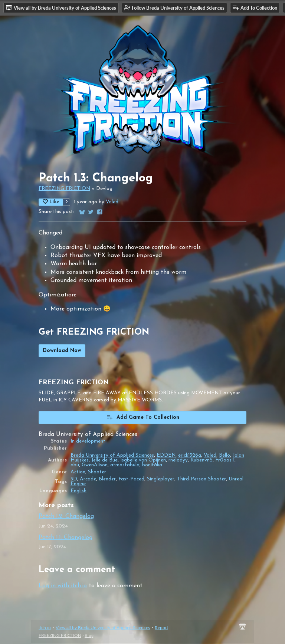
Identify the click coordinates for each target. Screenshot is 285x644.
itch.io (45, 628)
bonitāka (152, 466)
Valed (112, 203)
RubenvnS (202, 461)
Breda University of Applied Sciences (112, 456)
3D (74, 480)
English (78, 492)
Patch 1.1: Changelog (65, 538)
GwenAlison (95, 466)
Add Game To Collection (143, 418)
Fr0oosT (225, 461)
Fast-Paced (131, 480)
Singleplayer (161, 480)
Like (51, 203)
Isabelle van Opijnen (143, 461)
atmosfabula (125, 466)
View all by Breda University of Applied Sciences (103, 628)
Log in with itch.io (63, 586)
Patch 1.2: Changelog (66, 517)
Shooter (97, 473)
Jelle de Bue (104, 461)
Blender (107, 480)
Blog (89, 636)
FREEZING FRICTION (64, 189)
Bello (225, 456)
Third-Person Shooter (202, 480)
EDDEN (166, 456)
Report (161, 628)
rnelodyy (178, 461)
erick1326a (190, 456)
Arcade (88, 480)
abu (75, 466)
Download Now (62, 351)
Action (78, 473)
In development (88, 442)
